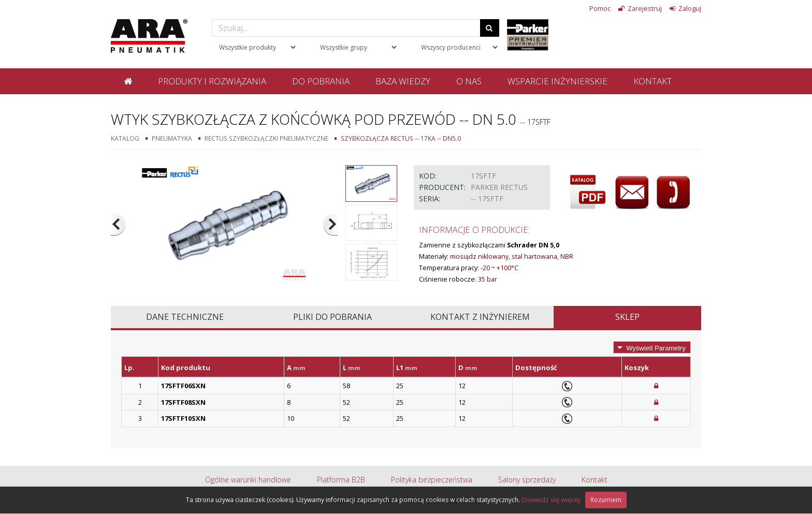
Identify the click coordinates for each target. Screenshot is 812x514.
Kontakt (653, 81)
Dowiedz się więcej (551, 500)
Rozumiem (606, 500)
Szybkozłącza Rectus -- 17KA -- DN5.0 (401, 138)
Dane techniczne (185, 317)
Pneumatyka (172, 138)
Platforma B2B (341, 480)
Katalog (125, 138)
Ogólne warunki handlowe (248, 480)
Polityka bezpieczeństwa (432, 480)
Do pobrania (321, 81)
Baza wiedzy (403, 81)
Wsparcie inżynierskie (557, 81)
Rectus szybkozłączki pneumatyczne (266, 138)
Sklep (627, 317)
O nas (469, 81)
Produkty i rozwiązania (212, 81)
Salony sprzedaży (527, 480)
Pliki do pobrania (332, 317)
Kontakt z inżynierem (480, 317)
